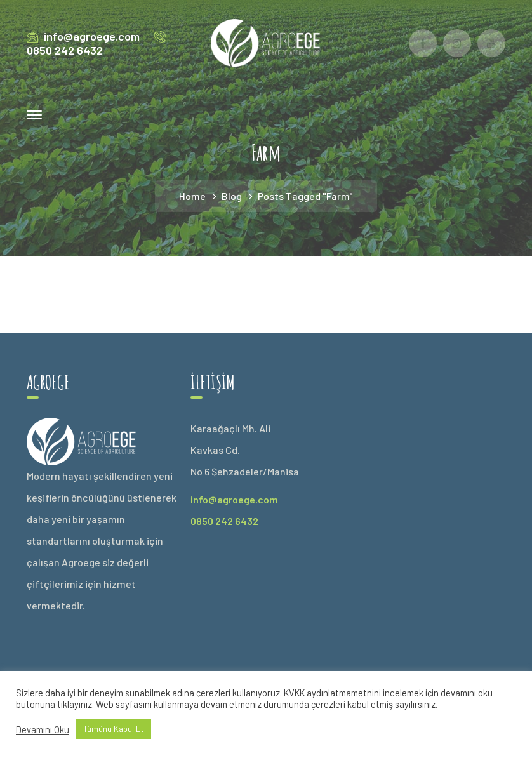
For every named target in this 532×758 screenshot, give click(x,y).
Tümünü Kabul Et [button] (113, 729)
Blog (232, 196)
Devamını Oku (43, 729)
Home (192, 196)
